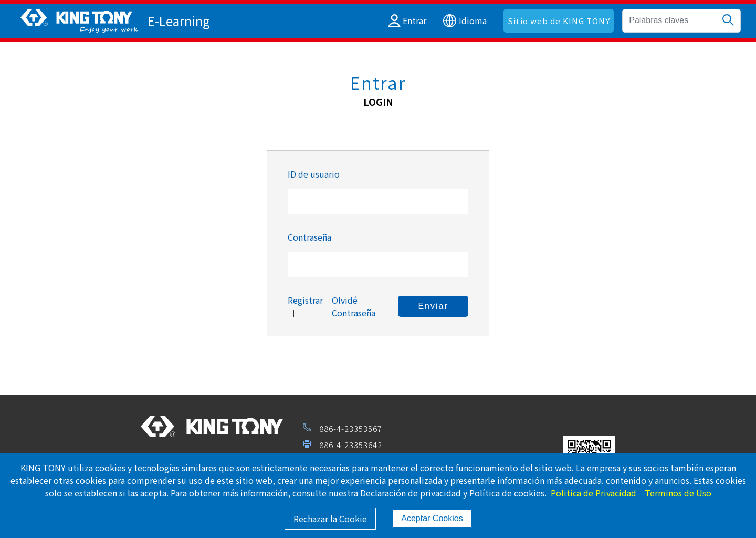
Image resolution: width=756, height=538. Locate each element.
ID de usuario (314, 174)
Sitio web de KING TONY (559, 21)
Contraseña (309, 237)
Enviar (433, 306)
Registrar (305, 300)
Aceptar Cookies (432, 518)
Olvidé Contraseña (354, 306)
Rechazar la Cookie (330, 519)
